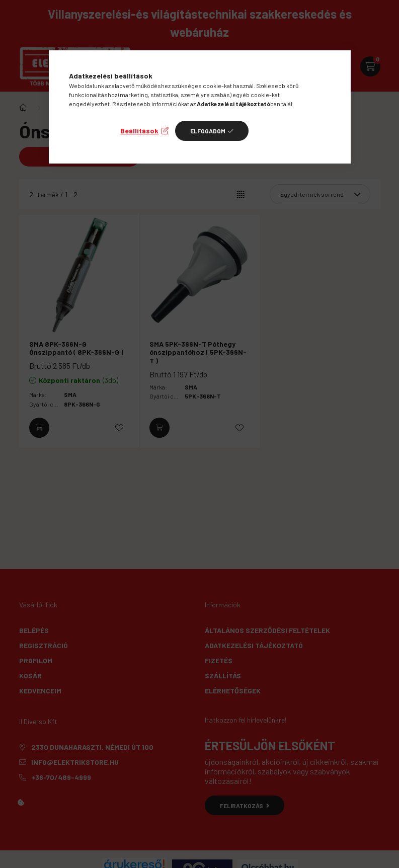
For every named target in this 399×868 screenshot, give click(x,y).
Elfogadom (208, 131)
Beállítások (139, 131)
